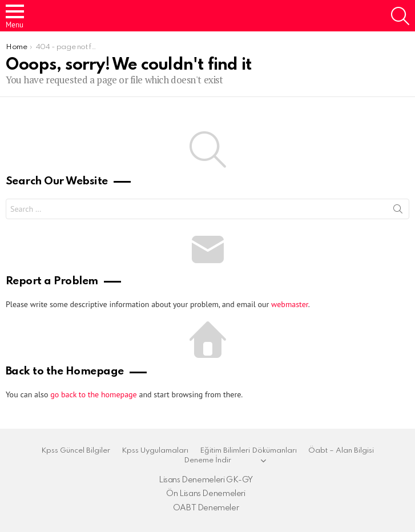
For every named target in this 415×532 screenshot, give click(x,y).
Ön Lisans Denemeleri (206, 494)
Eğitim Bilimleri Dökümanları (248, 451)
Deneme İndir (207, 460)
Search (398, 211)
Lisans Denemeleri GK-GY (206, 480)
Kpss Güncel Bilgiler (76, 451)
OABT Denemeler (206, 508)
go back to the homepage (93, 394)
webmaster (290, 304)
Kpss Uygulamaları (155, 451)
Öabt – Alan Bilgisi (341, 451)
